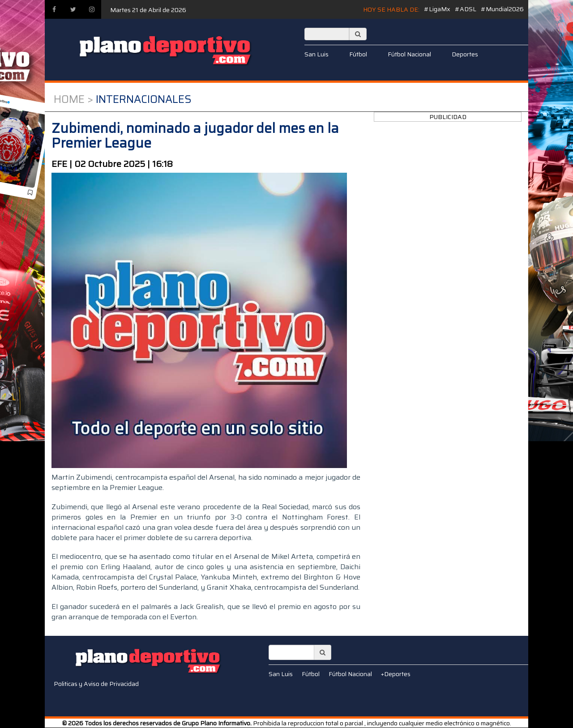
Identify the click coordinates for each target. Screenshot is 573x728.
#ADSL (466, 9)
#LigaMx (437, 9)
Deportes (465, 54)
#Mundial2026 (502, 9)
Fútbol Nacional (409, 54)
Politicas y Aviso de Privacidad (96, 684)
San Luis (316, 54)
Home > (73, 99)
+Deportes (396, 674)
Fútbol (358, 54)
